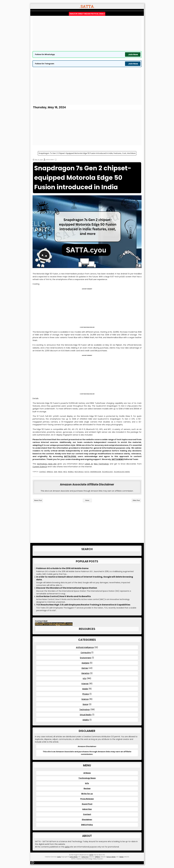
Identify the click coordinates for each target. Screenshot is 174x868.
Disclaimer (87, 820)
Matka (122, 857)
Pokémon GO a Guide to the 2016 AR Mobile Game (62, 568)
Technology (107, 472)
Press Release (87, 799)
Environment (86, 658)
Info (65, 472)
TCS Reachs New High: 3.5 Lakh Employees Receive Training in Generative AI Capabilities (83, 605)
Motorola (79, 472)
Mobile (71, 472)
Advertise (87, 809)
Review (87, 788)
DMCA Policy (87, 825)
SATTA (87, 472)
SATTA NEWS (118, 459)
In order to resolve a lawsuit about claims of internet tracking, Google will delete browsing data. (85, 578)
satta (67, 847)
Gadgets (85, 663)
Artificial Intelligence (85, 647)
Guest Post (87, 804)
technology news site (47, 464)
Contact (87, 814)
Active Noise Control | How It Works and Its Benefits (63, 596)
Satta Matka (74, 857)
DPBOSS (50, 472)
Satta (59, 857)
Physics (86, 694)
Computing (86, 652)
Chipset (43, 472)
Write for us (87, 794)
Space (85, 704)
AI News (87, 773)
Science (85, 699)
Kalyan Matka (111, 857)
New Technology (101, 464)
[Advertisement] (87, 33)
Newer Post (38, 500)
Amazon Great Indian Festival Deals (87, 14)
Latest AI (89, 464)
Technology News (122, 472)
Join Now (133, 54)
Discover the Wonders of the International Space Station (67, 588)
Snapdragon (96, 472)
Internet (85, 684)
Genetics (85, 673)
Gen (56, 472)
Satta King (85, 857)
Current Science (40, 467)
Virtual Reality (86, 715)
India (60, 472)
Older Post (136, 500)
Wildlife (86, 720)
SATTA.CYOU (70, 456)
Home (87, 500)
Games (85, 668)
